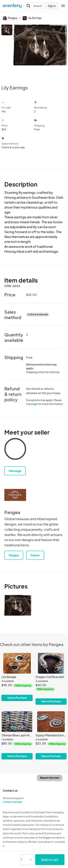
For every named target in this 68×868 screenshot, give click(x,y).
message (32, 404)
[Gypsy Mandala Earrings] (51, 735)
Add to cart (50, 860)
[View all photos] (40, 52)
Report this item (50, 778)
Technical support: (17, 800)
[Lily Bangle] (17, 677)
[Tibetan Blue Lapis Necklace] (17, 735)
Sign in (52, 6)
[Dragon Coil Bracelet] (51, 679)
